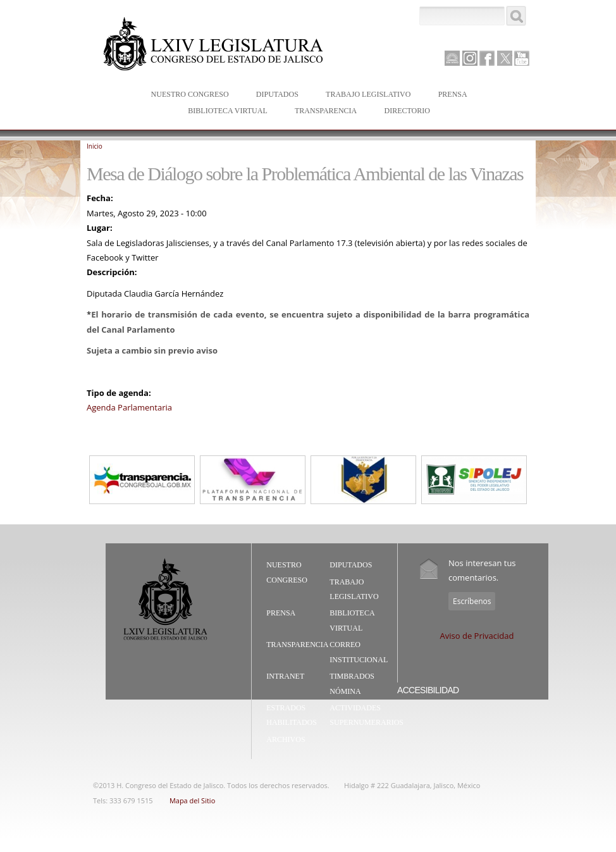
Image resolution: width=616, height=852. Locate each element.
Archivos (286, 739)
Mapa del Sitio (192, 800)
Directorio (407, 111)
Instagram (470, 58)
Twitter (505, 58)
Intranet (285, 676)
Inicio (95, 146)
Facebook (487, 58)
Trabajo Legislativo (365, 95)
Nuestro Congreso (187, 95)
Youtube (522, 58)
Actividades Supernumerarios (367, 715)
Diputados (274, 95)
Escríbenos (472, 601)
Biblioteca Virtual (225, 112)
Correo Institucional (359, 652)
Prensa (450, 95)
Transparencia (326, 111)
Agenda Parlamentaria (129, 407)
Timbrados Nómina (352, 684)
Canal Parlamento (452, 59)
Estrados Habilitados (292, 715)
